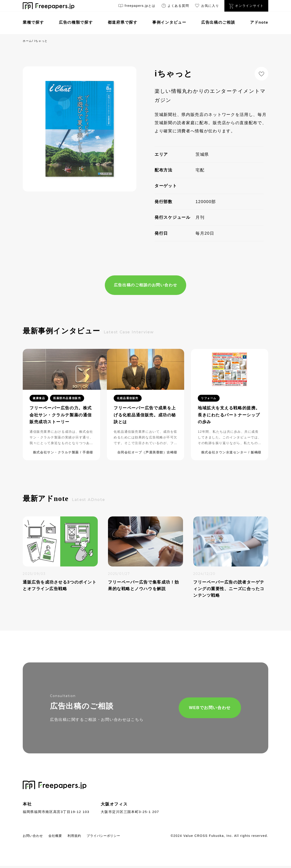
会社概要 (61, 837)
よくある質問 (175, 6)
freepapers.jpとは (137, 6)
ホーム (27, 41)
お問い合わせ (35, 837)
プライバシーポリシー (116, 837)
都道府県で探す (123, 22)
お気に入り (207, 6)
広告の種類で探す (76, 22)
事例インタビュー (169, 22)
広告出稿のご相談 (218, 22)
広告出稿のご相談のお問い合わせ (145, 285)
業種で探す (33, 22)
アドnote (259, 22)
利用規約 (82, 837)
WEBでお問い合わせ (195, 709)
